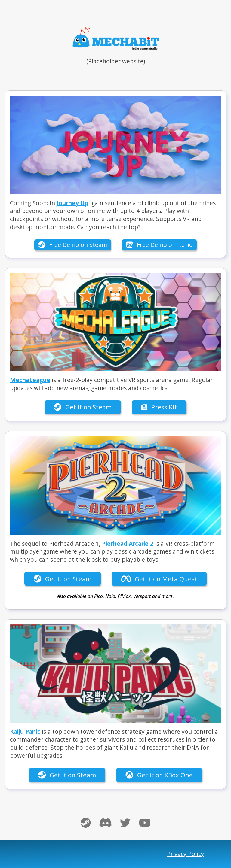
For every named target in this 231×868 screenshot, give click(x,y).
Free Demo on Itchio (159, 245)
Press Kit (159, 407)
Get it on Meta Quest (159, 579)
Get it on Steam (83, 407)
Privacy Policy (185, 854)
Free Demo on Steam (73, 245)
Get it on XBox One (159, 775)
